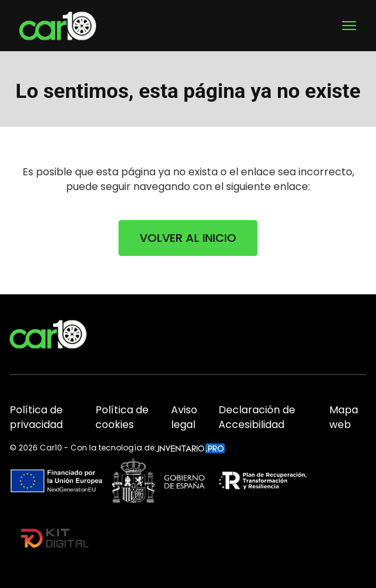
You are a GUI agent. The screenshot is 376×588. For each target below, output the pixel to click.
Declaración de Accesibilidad (257, 417)
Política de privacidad (36, 417)
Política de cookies (122, 417)
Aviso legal (184, 417)
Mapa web (344, 417)
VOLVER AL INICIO (188, 238)
